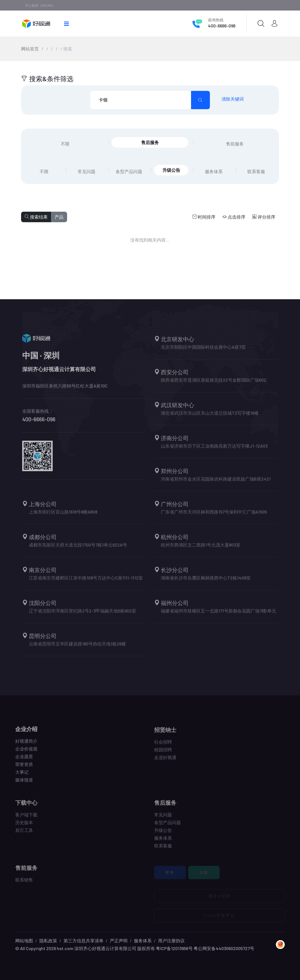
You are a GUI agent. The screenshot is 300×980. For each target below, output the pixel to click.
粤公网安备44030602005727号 (224, 948)
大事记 (22, 776)
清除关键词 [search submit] (233, 99)
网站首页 (30, 49)
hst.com (65, 948)
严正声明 (119, 941)
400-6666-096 (222, 26)
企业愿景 (24, 760)
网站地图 (24, 941)
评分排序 (264, 217)
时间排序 (204, 217)
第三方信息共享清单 (83, 941)
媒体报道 (24, 784)
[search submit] (200, 100)
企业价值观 (26, 753)
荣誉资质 (24, 768)
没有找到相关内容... (146, 240)
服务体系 (143, 941)
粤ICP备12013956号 (174, 948)
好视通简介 (26, 745)
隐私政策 (48, 941)
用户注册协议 (171, 941)
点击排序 (234, 217)
